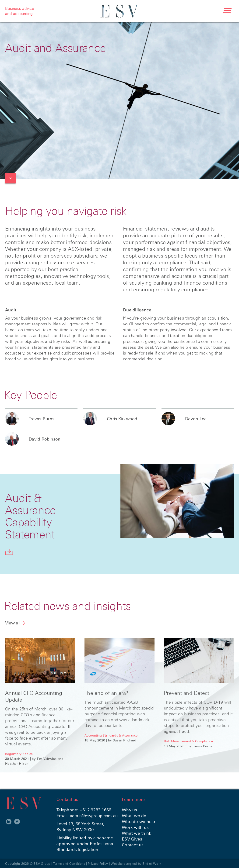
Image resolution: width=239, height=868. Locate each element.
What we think (137, 833)
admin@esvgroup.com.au (96, 816)
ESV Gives (132, 839)
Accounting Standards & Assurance (112, 735)
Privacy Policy (100, 864)
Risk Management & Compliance (190, 741)
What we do (134, 816)
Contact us (133, 845)
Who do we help (139, 821)
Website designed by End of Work (139, 864)
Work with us (135, 827)
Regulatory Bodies (19, 754)
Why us (130, 810)
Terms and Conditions (70, 864)
